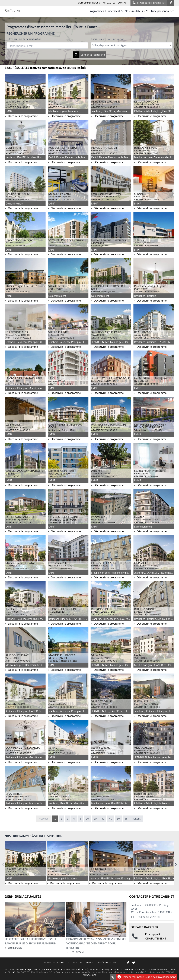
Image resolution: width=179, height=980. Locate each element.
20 (95, 819)
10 (87, 819)
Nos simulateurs (136, 11)
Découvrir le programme (21, 116)
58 (126, 819)
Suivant (136, 819)
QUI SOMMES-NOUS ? (89, 3)
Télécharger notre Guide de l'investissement (147, 977)
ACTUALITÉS (109, 3)
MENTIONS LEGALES (82, 962)
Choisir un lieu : (108, 39)
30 (103, 819)
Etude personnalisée (162, 11)
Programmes (96, 11)
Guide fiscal (114, 11)
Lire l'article (13, 948)
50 (118, 819)
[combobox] (47, 45)
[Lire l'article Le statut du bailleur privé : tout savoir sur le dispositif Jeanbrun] (35, 919)
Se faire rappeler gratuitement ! (149, 3)
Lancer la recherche (89, 55)
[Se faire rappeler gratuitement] (113, 977)
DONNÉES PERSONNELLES (108, 962)
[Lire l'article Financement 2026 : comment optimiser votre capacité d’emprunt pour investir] (96, 919)
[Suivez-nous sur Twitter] (133, 963)
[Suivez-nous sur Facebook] (171, 3)
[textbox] (132, 45)
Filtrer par (25, 39)
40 (111, 819)
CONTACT (123, 3)
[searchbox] (25, 45)
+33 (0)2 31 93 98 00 (148, 917)
